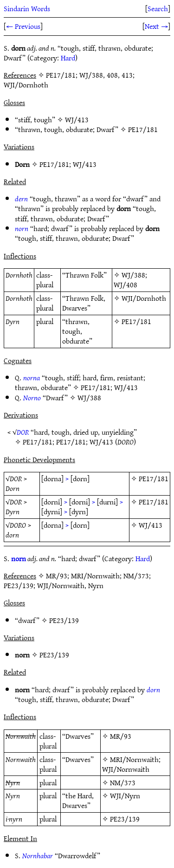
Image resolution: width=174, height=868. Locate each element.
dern (21, 199)
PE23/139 (64, 620)
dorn (153, 689)
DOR (23, 432)
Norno (32, 398)
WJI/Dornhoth (144, 298)
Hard (68, 58)
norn (22, 228)
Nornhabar (38, 855)
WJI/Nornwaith (126, 769)
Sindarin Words (27, 8)
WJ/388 (133, 275)
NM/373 (123, 782)
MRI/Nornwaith (134, 759)
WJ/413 (77, 119)
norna (32, 378)
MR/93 (121, 736)
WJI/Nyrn (125, 795)
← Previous (23, 26)
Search (158, 8)
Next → (156, 26)
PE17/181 (143, 129)
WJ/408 (126, 285)
